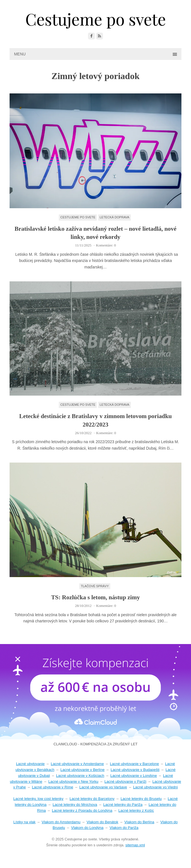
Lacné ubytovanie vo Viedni (155, 787)
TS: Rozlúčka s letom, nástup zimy (95, 597)
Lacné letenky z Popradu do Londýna (82, 810)
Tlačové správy (95, 586)
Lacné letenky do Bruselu (141, 799)
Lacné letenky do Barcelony (92, 799)
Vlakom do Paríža (124, 828)
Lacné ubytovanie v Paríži (125, 781)
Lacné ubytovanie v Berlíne (83, 770)
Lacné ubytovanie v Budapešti (135, 770)
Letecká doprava (114, 217)
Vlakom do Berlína (139, 822)
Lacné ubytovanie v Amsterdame (77, 764)
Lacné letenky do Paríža (123, 805)
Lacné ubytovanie (30, 764)
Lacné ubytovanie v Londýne (134, 776)
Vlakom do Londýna (87, 828)
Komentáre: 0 (106, 245)
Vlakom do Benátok (103, 822)
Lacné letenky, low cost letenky (38, 799)
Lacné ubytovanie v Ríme (53, 787)
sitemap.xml (135, 845)
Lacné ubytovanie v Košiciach (80, 776)
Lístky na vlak (25, 822)
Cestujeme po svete (78, 217)
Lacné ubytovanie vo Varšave (103, 787)
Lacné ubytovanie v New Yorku (73, 781)
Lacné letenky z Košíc (136, 810)
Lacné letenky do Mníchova (75, 805)
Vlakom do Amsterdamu (61, 822)
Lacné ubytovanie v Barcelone (134, 764)
